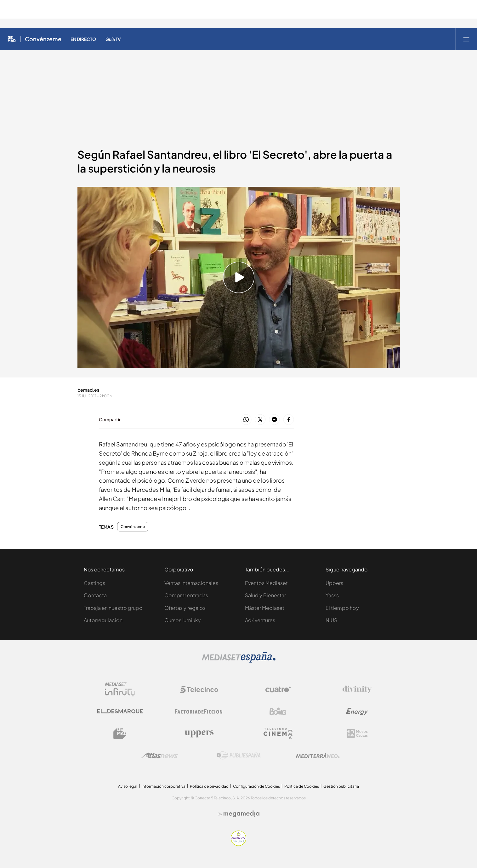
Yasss (332, 595)
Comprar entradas (186, 595)
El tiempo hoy (342, 608)
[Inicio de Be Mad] (12, 39)
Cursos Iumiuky (183, 620)
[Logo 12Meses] (357, 733)
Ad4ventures (260, 620)
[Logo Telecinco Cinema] (278, 733)
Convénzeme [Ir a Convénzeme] (43, 39)
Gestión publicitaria (341, 786)
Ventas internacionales (191, 583)
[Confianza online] (238, 844)
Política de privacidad (209, 786)
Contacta (95, 595)
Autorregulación (103, 620)
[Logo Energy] (357, 712)
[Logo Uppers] (199, 734)
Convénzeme (133, 527)
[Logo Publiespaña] (239, 756)
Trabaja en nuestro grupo (113, 608)
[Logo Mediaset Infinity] (120, 689)
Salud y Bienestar (265, 595)
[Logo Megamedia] (241, 814)
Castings (94, 583)
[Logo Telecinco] (199, 689)
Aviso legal (128, 786)
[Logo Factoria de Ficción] (199, 712)
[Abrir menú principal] (466, 39)
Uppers (334, 583)
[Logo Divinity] (357, 689)
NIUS (331, 620)
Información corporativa (164, 786)
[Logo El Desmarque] (120, 711)
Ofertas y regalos (185, 608)
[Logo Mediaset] (239, 661)
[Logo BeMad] (120, 734)
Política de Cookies (302, 786)
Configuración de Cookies (256, 786)
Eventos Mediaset (266, 583)
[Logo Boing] (278, 712)
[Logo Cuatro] (278, 689)
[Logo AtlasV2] (159, 755)
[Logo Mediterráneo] (318, 756)
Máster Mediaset (265, 608)
